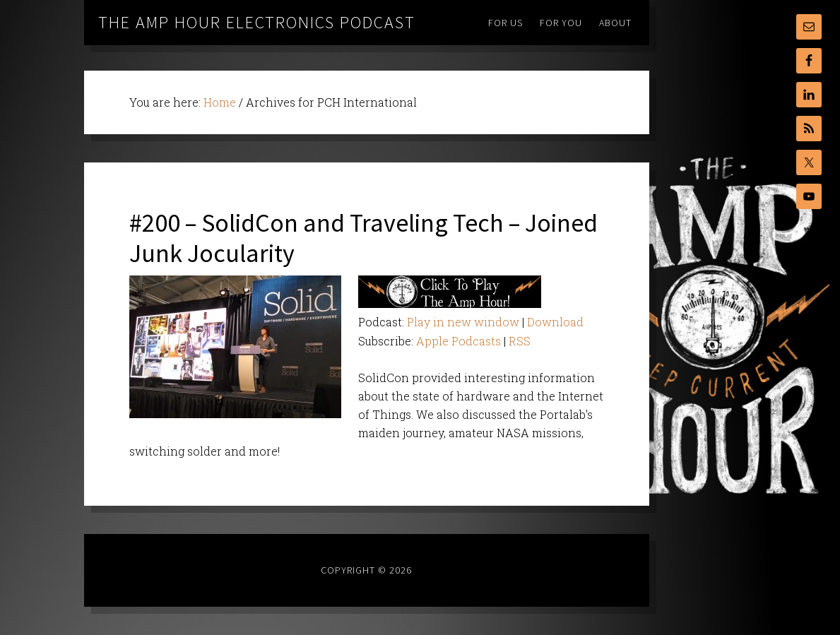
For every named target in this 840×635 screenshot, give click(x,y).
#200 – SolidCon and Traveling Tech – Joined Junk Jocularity (363, 238)
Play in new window (463, 322)
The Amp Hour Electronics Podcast (257, 22)
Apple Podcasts (459, 341)
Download (555, 322)
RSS (520, 341)
